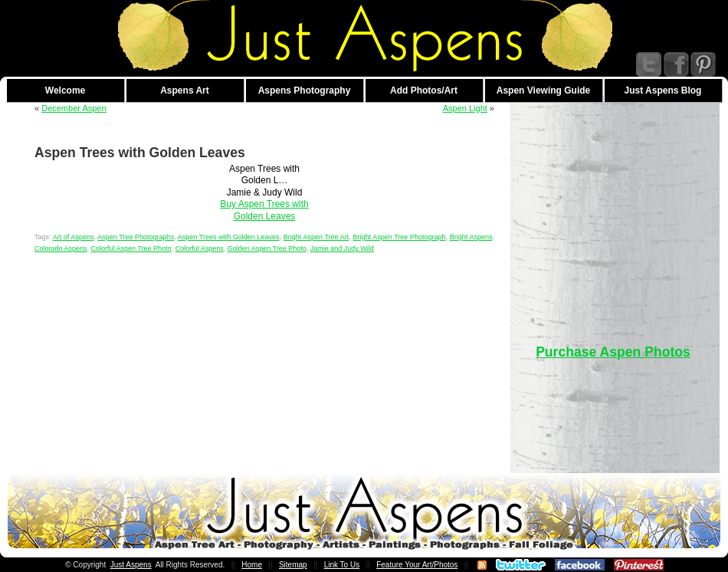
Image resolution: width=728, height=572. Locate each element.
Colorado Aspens (61, 248)
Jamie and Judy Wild (342, 248)
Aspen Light (465, 108)
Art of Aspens (74, 237)
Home (252, 565)
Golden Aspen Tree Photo (267, 248)
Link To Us (342, 565)
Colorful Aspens (200, 248)
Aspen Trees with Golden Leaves (229, 237)
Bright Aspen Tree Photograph (399, 237)
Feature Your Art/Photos (417, 565)
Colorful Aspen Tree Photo (131, 248)
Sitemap (293, 565)
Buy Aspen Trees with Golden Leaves (264, 210)
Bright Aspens (471, 237)
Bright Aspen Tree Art (316, 237)
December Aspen (74, 108)
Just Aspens (131, 565)
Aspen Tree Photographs (136, 237)
